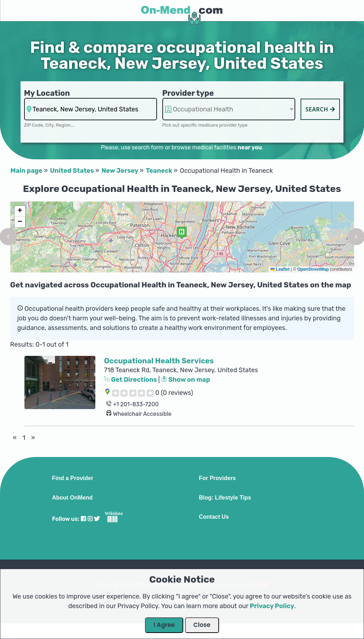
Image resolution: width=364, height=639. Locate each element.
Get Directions (131, 380)
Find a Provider (73, 478)
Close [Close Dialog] (202, 625)
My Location (47, 93)
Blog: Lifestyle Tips (225, 498)
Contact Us (214, 517)
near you (250, 147)
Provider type (188, 93)
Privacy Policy (272, 606)
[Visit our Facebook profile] (83, 519)
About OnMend (72, 498)
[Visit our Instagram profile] (90, 519)
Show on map (186, 380)
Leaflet (280, 269)
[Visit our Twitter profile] (97, 519)
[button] (182, 233)
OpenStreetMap (313, 269)
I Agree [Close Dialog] (164, 625)
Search (320, 109)
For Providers (217, 478)
